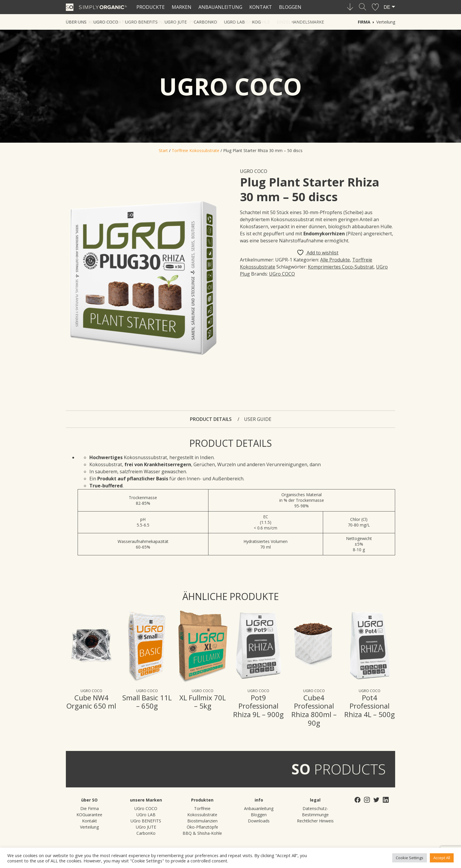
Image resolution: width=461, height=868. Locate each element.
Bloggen (290, 7)
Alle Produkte (335, 260)
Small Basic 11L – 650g (147, 702)
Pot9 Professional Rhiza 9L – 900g (258, 706)
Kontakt (261, 7)
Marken (182, 7)
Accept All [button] (442, 858)
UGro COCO (254, 171)
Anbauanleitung (220, 7)
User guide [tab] (258, 419)
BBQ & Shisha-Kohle (202, 833)
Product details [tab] (211, 419)
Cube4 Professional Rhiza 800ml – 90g (314, 710)
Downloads (259, 821)
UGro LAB (146, 815)
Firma (364, 22)
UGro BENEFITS (146, 821)
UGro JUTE (146, 827)
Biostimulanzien (202, 821)
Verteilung (386, 22)
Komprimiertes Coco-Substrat (341, 267)
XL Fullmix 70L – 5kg (203, 702)
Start (163, 150)
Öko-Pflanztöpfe (202, 827)
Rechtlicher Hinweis (315, 821)
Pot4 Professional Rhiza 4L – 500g (370, 706)
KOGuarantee (89, 815)
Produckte (151, 7)
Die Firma (90, 808)
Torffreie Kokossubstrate (196, 150)
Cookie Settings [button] (410, 858)
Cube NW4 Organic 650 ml (91, 702)
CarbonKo (146, 833)
